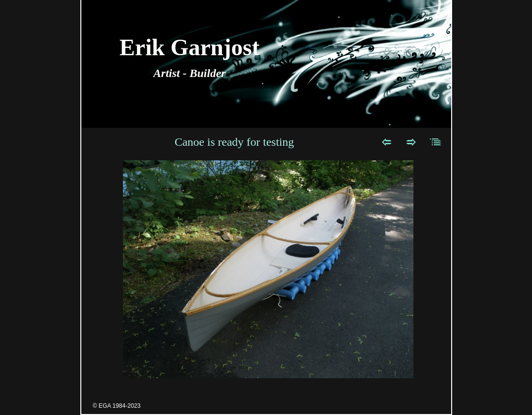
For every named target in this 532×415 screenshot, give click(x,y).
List (436, 142)
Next (411, 142)
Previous (387, 142)
